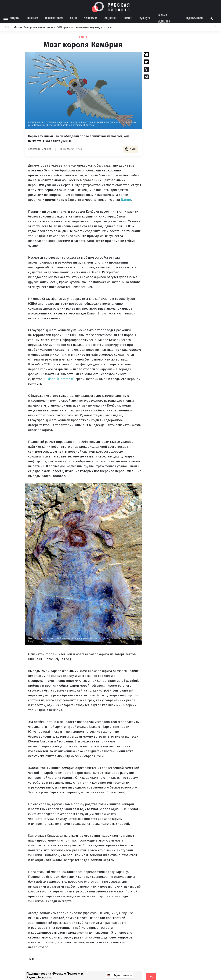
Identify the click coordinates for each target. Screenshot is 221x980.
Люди (73, 18)
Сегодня (15, 18)
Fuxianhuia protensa (59, 379)
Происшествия (54, 18)
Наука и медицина (164, 18)
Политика (32, 18)
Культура (145, 18)
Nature (126, 200)
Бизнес (128, 18)
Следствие (111, 18)
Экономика (91, 18)
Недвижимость (194, 18)
